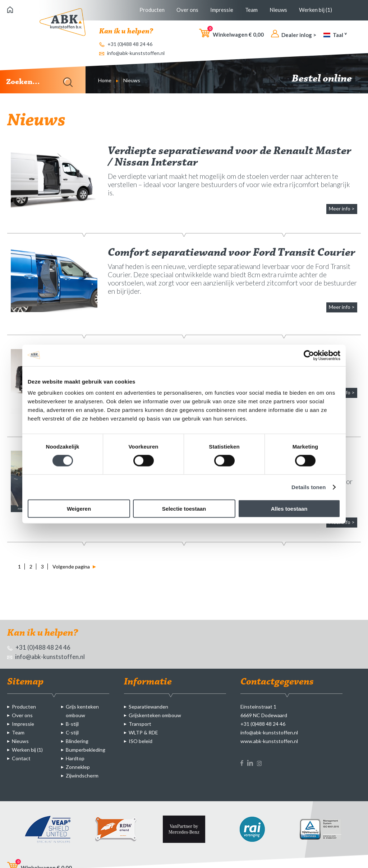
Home (105, 80)
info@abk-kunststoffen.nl (132, 53)
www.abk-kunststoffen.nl (269, 741)
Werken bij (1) (316, 10)
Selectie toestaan (184, 509)
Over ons (187, 10)
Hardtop (75, 758)
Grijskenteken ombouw (155, 715)
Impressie (222, 10)
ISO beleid (141, 741)
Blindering (77, 741)
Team (251, 10)
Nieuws (278, 10)
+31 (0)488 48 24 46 (126, 44)
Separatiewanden (148, 707)
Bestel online (326, 79)
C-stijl (72, 732)
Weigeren (79, 509)
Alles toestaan (289, 509)
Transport (140, 724)
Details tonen (309, 487)
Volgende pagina (74, 567)
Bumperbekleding (86, 750)
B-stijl (72, 724)
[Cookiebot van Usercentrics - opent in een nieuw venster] (309, 355)
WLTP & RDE (143, 732)
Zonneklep (78, 767)
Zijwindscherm (82, 776)
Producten (152, 10)
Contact (21, 758)
